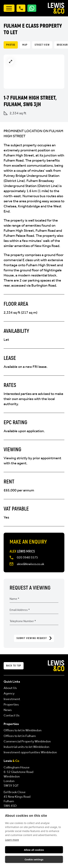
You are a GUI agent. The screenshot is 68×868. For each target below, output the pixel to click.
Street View (42, 45)
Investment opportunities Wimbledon (30, 752)
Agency (9, 693)
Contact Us (12, 715)
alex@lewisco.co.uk (31, 564)
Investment (12, 699)
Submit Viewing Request (34, 638)
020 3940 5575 (27, 557)
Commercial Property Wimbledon (27, 741)
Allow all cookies (34, 850)
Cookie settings (34, 859)
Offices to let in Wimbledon (23, 730)
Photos (11, 45)
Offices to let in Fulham (20, 736)
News (8, 710)
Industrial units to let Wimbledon (26, 747)
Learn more (12, 840)
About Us (10, 688)
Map (25, 45)
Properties (11, 704)
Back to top (14, 666)
